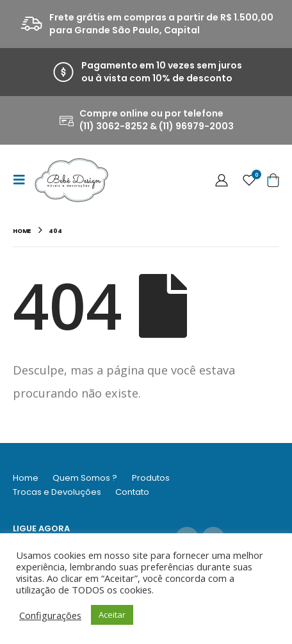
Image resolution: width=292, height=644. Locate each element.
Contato (132, 492)
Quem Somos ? (85, 478)
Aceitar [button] (112, 615)
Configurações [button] (50, 615)
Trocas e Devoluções (57, 492)
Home (26, 478)
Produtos (151, 478)
